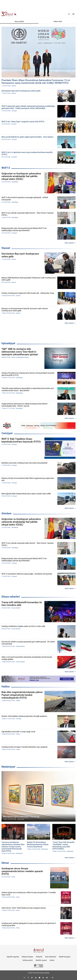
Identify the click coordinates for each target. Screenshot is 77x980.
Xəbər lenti (58, 21)
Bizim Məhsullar (51, 957)
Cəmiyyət (7, 433)
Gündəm (7, 513)
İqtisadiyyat (8, 343)
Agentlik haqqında (13, 957)
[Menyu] (73, 14)
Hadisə (6, 687)
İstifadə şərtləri (28, 960)
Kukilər (52, 960)
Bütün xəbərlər (69, 243)
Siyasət (6, 248)
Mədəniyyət (8, 767)
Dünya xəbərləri (11, 597)
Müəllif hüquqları (65, 957)
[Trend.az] (9, 14)
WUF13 (6, 168)
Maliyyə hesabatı (27, 957)
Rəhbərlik (39, 957)
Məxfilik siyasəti (41, 960)
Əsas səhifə (19, 21)
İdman (5, 863)
